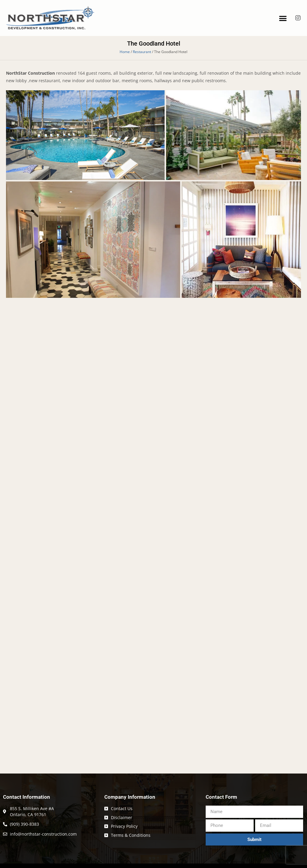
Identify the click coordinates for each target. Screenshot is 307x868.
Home (125, 52)
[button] (283, 18)
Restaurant (142, 52)
